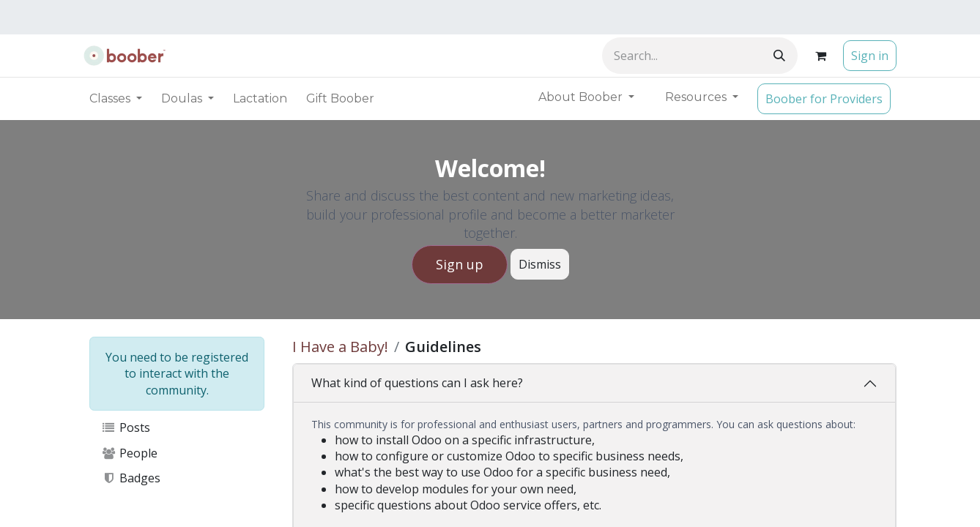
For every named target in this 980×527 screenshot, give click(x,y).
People (129, 453)
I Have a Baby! (340, 347)
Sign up (460, 264)
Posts (126, 427)
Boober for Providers (824, 99)
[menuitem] (260, 99)
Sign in (870, 56)
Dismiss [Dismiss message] (540, 264)
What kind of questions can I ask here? (417, 383)
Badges (131, 478)
